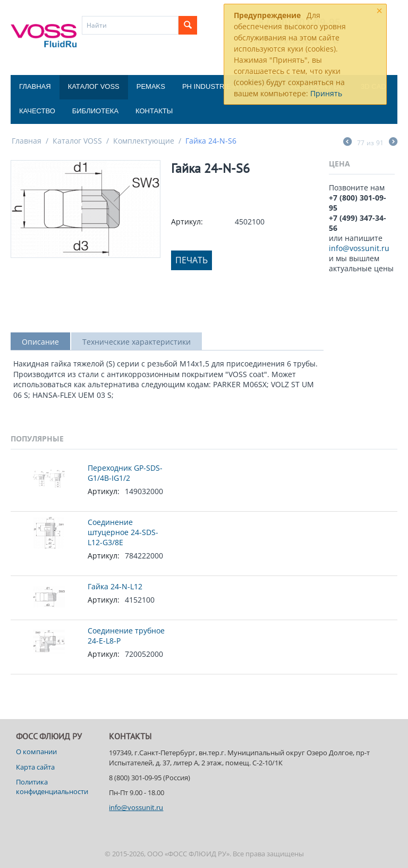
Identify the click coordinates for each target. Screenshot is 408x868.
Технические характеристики (137, 342)
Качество (37, 111)
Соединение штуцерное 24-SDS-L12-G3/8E (123, 532)
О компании (36, 752)
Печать (192, 260)
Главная (35, 86)
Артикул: (187, 222)
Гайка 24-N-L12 (115, 586)
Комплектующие (144, 141)
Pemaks (151, 86)
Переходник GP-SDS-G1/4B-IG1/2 (125, 473)
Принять (326, 93)
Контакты (154, 111)
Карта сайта (35, 767)
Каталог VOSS (94, 86)
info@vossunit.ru (359, 248)
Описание (40, 342)
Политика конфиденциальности (52, 787)
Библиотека (95, 111)
